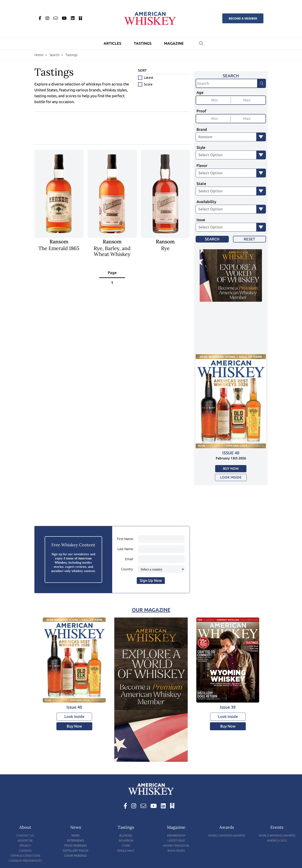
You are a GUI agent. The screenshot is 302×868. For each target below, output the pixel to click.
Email (129, 559)
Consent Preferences (25, 861)
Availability (206, 202)
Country (127, 569)
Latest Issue (176, 841)
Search (54, 55)
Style (201, 148)
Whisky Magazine (176, 846)
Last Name (125, 549)
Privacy (25, 846)
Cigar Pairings (76, 856)
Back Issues (176, 851)
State (201, 184)
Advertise (25, 841)
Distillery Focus (76, 850)
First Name (125, 539)
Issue (201, 220)
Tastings (143, 43)
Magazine (174, 43)
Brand (202, 130)
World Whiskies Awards (227, 836)
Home (39, 55)
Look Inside (231, 477)
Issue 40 (231, 453)
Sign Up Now (151, 581)
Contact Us (25, 836)
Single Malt (126, 851)
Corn (126, 846)
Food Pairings (75, 845)
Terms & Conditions (25, 856)
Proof (201, 111)
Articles (112, 43)
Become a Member (243, 18)
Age (200, 93)
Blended (126, 836)
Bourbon (126, 841)
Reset (249, 239)
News (75, 835)
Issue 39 (228, 707)
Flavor (202, 166)
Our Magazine (151, 610)
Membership (176, 836)
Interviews (75, 840)
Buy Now (231, 469)
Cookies (25, 851)
